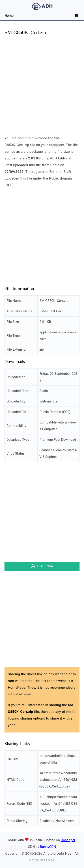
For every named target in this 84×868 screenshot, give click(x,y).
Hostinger (68, 840)
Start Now (45, 566)
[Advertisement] (42, 82)
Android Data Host (42, 6)
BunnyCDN (48, 847)
